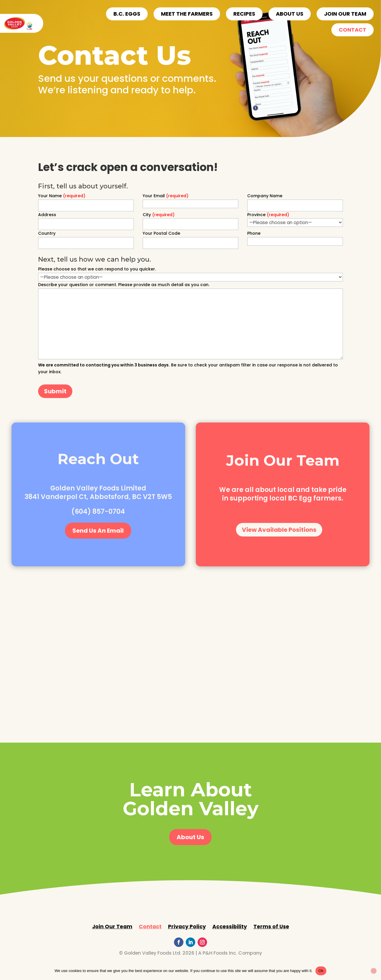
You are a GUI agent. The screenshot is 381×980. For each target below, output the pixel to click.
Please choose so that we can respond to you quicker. (97, 269)
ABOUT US (290, 14)
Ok (321, 971)
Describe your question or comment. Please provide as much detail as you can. (124, 285)
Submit (55, 391)
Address (47, 215)
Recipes (244, 14)
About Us (190, 837)
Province (268, 215)
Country (47, 233)
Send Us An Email (98, 531)
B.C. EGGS (127, 14)
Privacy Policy (187, 927)
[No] (374, 971)
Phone (254, 233)
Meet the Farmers (187, 14)
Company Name (265, 196)
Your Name (62, 196)
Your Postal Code (161, 233)
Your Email (166, 196)
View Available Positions (279, 530)
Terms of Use (271, 927)
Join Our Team (345, 14)
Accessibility (230, 927)
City (159, 215)
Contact (352, 30)
